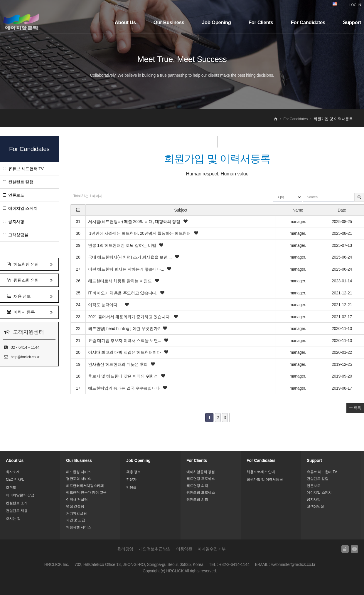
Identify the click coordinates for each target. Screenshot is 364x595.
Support (352, 22)
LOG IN (355, 5)
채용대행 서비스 (79, 527)
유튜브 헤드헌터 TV (23, 169)
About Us (125, 22)
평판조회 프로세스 (201, 492)
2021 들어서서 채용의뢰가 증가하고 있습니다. (130, 317)
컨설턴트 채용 (17, 511)
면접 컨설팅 (75, 506)
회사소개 (13, 472)
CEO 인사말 (15, 480)
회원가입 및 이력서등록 (265, 480)
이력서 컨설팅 (77, 500)
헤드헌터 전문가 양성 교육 (86, 492)
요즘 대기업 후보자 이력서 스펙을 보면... (125, 341)
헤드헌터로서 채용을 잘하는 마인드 (120, 281)
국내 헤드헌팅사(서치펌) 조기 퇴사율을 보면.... (130, 257)
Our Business (169, 22)
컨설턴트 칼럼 (18, 182)
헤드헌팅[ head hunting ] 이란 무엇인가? (124, 328)
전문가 (131, 480)
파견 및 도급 (76, 520)
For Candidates (308, 22)
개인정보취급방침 (155, 549)
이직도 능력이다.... (105, 305)
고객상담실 (16, 235)
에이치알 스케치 (20, 208)
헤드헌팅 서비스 (79, 472)
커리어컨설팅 (76, 513)
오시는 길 (13, 519)
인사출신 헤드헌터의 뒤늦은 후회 (118, 364)
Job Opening (216, 22)
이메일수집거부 (212, 549)
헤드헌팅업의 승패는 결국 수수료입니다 (124, 388)
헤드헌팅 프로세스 (201, 479)
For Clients (261, 22)
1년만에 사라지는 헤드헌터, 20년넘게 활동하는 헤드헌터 (140, 234)
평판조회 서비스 (79, 479)
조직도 (11, 487)
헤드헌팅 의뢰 (29, 264)
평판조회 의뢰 (29, 280)
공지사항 (14, 222)
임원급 (131, 487)
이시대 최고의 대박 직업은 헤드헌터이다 (125, 352)
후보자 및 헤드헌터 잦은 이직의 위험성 (123, 376)
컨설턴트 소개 (17, 503)
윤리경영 (125, 549)
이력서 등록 (29, 312)
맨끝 (229, 418)
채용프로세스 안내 (261, 472)
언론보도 (14, 195)
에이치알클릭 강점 (20, 495)
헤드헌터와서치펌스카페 (85, 486)
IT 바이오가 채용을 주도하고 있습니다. (123, 293)
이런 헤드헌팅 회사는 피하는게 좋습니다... (127, 269)
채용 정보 (29, 296)
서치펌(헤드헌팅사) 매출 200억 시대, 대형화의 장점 (135, 222)
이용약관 (184, 549)
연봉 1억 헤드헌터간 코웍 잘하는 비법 (123, 245)
